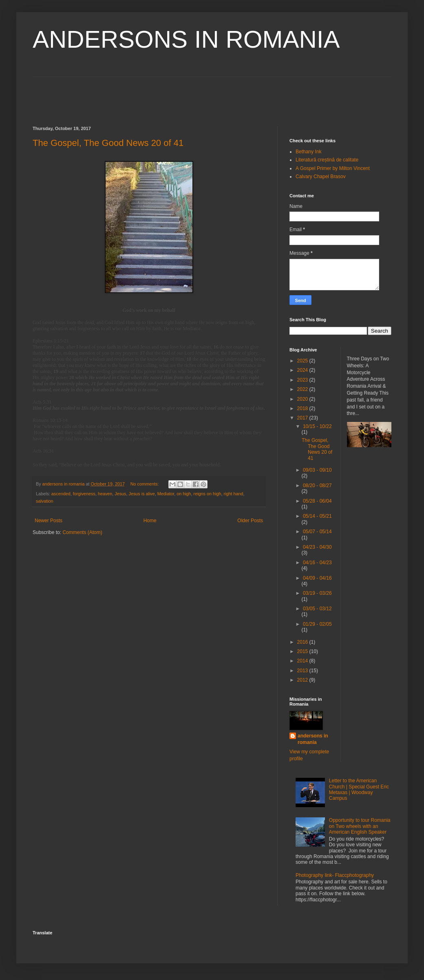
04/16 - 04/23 (317, 563)
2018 (303, 408)
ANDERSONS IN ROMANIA (186, 39)
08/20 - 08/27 (317, 486)
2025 (303, 361)
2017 (303, 418)
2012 (303, 680)
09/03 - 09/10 (317, 470)
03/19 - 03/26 (317, 593)
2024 (303, 370)
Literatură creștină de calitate (327, 160)
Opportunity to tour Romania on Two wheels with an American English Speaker (360, 826)
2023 (303, 380)
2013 (303, 671)
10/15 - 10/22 (317, 426)
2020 (303, 399)
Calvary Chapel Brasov (321, 177)
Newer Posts (49, 521)
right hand (233, 494)
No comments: (145, 484)
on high (184, 494)
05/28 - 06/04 (317, 501)
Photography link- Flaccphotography (335, 875)
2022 (303, 389)
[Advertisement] (212, 95)
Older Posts (250, 521)
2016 (303, 642)
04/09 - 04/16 (317, 578)
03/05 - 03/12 (317, 609)
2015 (303, 651)
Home (150, 521)
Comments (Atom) (82, 532)
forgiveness (84, 494)
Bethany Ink (308, 152)
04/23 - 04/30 (317, 547)
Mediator (166, 494)
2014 (303, 661)
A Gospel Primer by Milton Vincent (333, 168)
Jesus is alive (142, 494)
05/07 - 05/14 (317, 532)
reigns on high (208, 494)
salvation (45, 501)
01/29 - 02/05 (317, 624)
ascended (61, 494)
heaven (105, 494)
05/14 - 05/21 (317, 516)
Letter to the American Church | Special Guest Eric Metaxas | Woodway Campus (359, 789)
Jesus (120, 494)
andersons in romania (313, 739)
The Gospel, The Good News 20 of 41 (108, 143)
